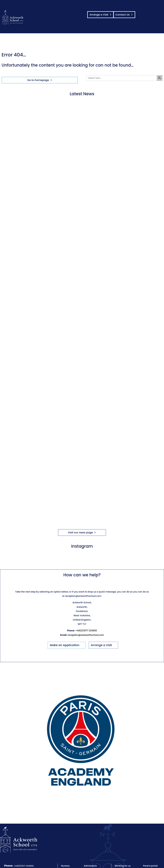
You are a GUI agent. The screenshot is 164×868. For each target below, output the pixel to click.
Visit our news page (80, 533)
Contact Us (121, 15)
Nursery (65, 866)
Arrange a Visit (99, 15)
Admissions (90, 866)
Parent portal (150, 866)
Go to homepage (38, 80)
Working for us (123, 866)
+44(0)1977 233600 (86, 631)
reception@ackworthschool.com (86, 635)
